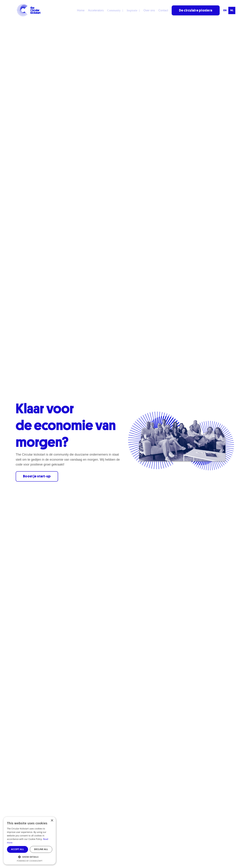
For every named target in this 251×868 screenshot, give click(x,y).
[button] (30, 857)
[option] (225, 10)
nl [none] (232, 10)
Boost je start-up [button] (37, 476)
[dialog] (30, 841)
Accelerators (96, 10)
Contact (163, 10)
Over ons (149, 10)
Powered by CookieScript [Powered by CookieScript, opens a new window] (30, 861)
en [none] (225, 10)
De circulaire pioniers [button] (196, 10)
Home (81, 10)
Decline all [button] (41, 849)
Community (116, 10)
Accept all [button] (18, 849)
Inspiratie (134, 10)
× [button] (52, 821)
